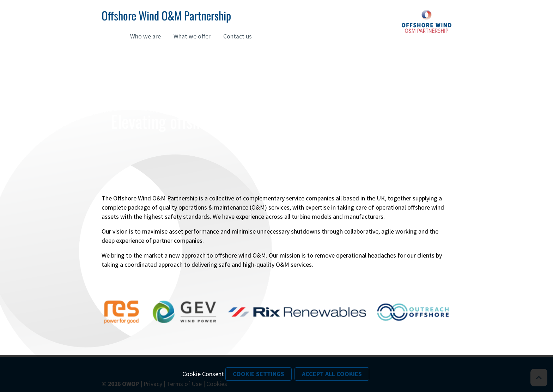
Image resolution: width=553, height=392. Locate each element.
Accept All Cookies (332, 374)
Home (110, 36)
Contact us (238, 36)
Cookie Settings (259, 374)
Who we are (145, 36)
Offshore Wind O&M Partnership (166, 15)
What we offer (192, 36)
